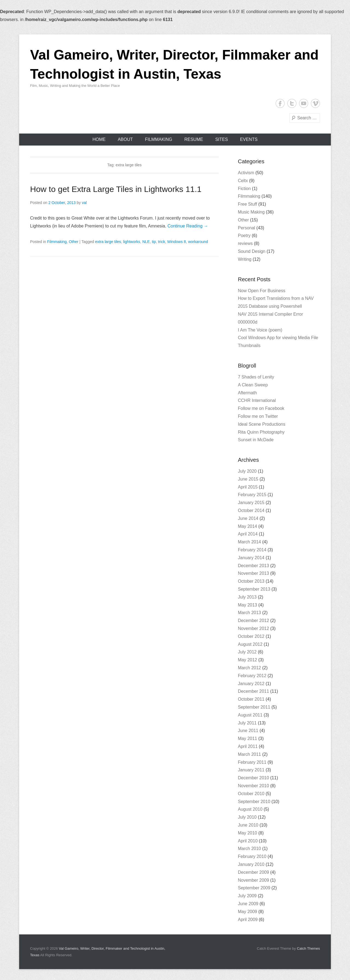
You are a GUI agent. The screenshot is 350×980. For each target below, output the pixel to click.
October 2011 (251, 699)
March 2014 (250, 542)
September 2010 (254, 802)
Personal (247, 228)
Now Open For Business (262, 291)
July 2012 (247, 652)
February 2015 (252, 495)
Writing (245, 259)
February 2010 (252, 856)
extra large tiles (108, 242)
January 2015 (251, 503)
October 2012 (251, 636)
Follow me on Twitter (258, 416)
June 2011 (248, 731)
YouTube (304, 103)
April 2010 (248, 841)
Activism (246, 173)
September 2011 (254, 707)
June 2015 (248, 479)
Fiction (244, 189)
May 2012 (247, 660)
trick (162, 242)
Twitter (292, 103)
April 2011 (248, 746)
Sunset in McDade (256, 440)
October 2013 (251, 581)
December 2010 (253, 778)
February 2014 (252, 550)
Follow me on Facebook (261, 408)
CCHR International (257, 400)
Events (249, 139)
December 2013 (253, 566)
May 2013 (247, 605)
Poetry (244, 236)
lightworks (132, 242)
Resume (194, 139)
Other (74, 242)
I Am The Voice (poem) (260, 330)
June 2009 (248, 904)
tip (154, 242)
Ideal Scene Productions (262, 424)
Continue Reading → (188, 226)
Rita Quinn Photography (261, 432)
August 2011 (250, 715)
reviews (245, 243)
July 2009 (247, 896)
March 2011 (250, 754)
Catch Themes (308, 948)
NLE (146, 242)
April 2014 (248, 534)
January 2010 (251, 864)
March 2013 (250, 613)
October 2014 (251, 510)
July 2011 (247, 723)
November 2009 (253, 880)
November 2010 (253, 786)
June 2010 (248, 825)
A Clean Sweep (253, 385)
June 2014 (248, 518)
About (125, 139)
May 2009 (247, 912)
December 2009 (253, 872)
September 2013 (254, 589)
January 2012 (251, 684)
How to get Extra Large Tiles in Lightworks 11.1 (116, 189)
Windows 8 (176, 242)
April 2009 (248, 920)
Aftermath (247, 393)
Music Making (251, 212)
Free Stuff (247, 204)
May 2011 (247, 738)
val (84, 203)
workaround (198, 242)
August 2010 (250, 809)
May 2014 (247, 526)
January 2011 (251, 770)
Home (99, 139)
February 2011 (252, 762)
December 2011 (253, 691)
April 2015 (248, 487)
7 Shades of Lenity (256, 377)
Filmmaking (159, 139)
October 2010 (251, 794)
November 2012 (253, 628)
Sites (221, 139)
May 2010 (247, 833)
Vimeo (315, 103)
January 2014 (251, 558)
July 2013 (247, 597)
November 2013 (253, 573)
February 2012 (252, 676)
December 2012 (253, 621)
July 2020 (247, 471)
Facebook (280, 103)
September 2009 (254, 888)
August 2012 (250, 644)
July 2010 (247, 817)
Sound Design (252, 251)
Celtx (243, 181)
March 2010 (250, 849)
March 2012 (250, 668)
